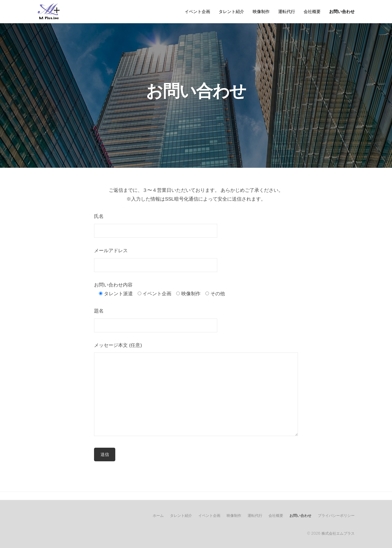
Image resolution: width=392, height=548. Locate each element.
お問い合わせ (342, 11)
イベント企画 (197, 11)
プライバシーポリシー (335, 516)
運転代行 (287, 11)
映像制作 (261, 11)
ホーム (146, 516)
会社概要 (312, 11)
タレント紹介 (231, 11)
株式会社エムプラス (337, 533)
